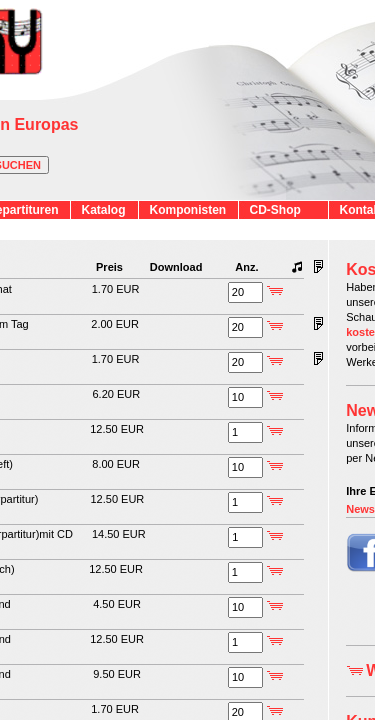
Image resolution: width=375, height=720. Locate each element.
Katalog (104, 210)
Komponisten (188, 210)
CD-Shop (275, 210)
